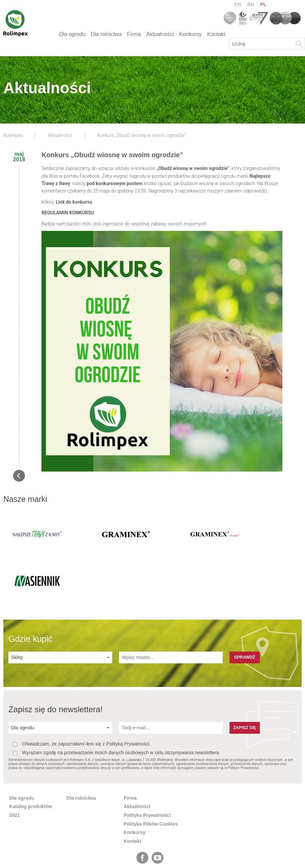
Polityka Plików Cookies (151, 778)
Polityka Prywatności (147, 769)
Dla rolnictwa (106, 34)
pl (263, 4)
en (238, 4)
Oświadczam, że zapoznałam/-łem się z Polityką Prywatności (81, 698)
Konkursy (191, 34)
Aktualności (160, 34)
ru (251, 4)
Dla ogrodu (72, 34)
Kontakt (216, 34)
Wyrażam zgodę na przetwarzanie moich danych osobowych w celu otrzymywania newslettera (116, 707)
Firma (134, 34)
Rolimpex (13, 135)
